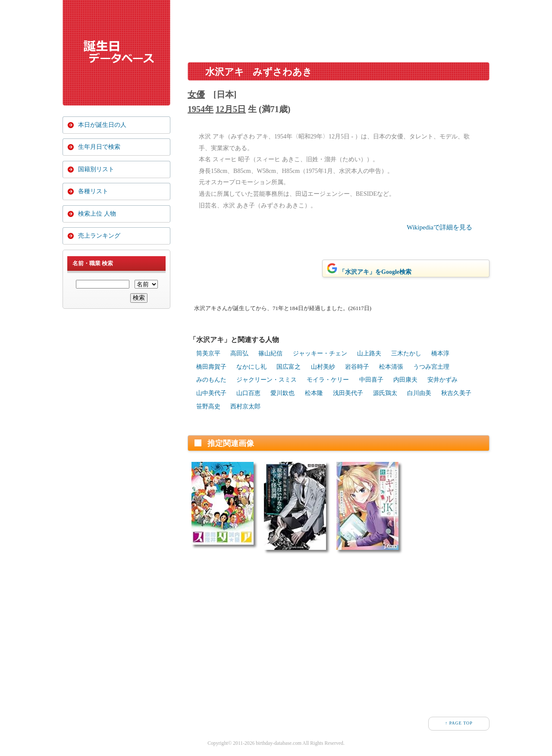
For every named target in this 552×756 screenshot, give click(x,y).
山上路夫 (369, 353)
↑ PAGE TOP (459, 723)
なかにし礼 (251, 367)
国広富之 (289, 367)
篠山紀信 (270, 353)
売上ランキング (99, 241)
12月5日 (231, 109)
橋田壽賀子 (211, 367)
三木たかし (406, 353)
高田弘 (239, 353)
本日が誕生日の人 (102, 125)
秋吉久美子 (456, 393)
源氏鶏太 (385, 393)
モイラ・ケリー (328, 380)
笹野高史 (208, 406)
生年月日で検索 (99, 148)
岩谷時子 (357, 367)
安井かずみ (442, 380)
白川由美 (419, 393)
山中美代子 (211, 393)
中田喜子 (371, 380)
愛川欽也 (282, 393)
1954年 (201, 109)
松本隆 (314, 393)
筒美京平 (208, 353)
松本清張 (391, 367)
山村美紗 (323, 367)
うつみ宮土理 (431, 367)
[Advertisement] (339, 28)
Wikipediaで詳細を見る (439, 227)
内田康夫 (405, 380)
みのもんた (211, 380)
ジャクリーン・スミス (267, 380)
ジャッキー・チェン (320, 353)
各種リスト (93, 195)
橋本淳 (440, 353)
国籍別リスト (96, 171)
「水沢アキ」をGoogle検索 (369, 269)
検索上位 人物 (97, 218)
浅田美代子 (348, 393)
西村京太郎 (245, 406)
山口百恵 (248, 393)
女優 (196, 94)
